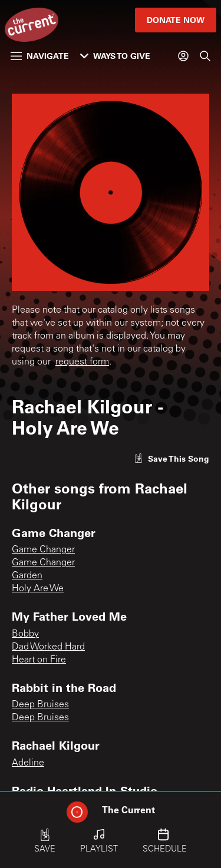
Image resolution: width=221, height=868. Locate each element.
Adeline (28, 763)
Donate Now (176, 20)
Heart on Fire (39, 660)
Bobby (25, 634)
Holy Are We (38, 589)
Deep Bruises (40, 705)
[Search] (205, 56)
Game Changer (43, 550)
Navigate (40, 56)
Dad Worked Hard (48, 647)
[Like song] (171, 458)
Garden (27, 576)
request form (82, 362)
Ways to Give (115, 56)
